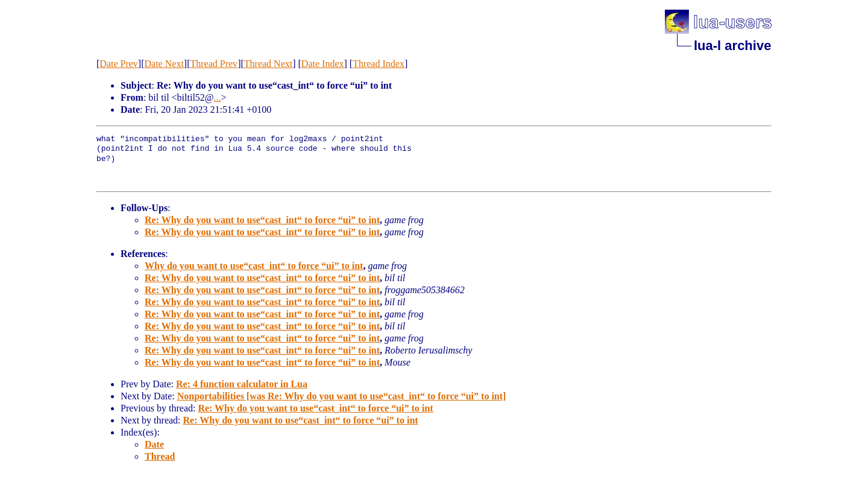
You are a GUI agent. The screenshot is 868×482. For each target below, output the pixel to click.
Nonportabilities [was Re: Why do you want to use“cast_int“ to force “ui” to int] (342, 396)
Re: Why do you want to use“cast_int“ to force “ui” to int (262, 220)
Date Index (323, 64)
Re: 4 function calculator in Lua (242, 384)
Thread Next (268, 64)
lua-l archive (732, 46)
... (218, 97)
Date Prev (119, 64)
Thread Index (379, 64)
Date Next (164, 64)
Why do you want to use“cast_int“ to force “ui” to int (254, 266)
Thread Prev (214, 64)
